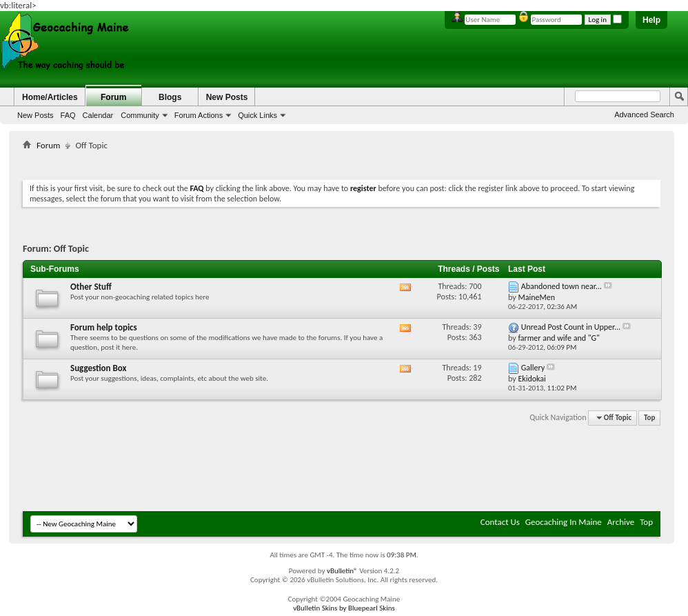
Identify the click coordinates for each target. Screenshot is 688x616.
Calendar (98, 115)
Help (651, 20)
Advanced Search (644, 115)
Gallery (533, 368)
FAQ (68, 115)
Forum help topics (104, 327)
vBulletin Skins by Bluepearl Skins (344, 608)
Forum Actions (199, 115)
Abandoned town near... (561, 286)
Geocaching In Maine (564, 522)
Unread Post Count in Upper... (571, 327)
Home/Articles (50, 97)
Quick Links (257, 115)
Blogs (170, 97)
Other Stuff (91, 287)
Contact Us (500, 522)
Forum (113, 97)
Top (649, 418)
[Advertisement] (342, 162)
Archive (621, 522)
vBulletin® (342, 571)
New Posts (36, 115)
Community (140, 115)
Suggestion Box (99, 368)
